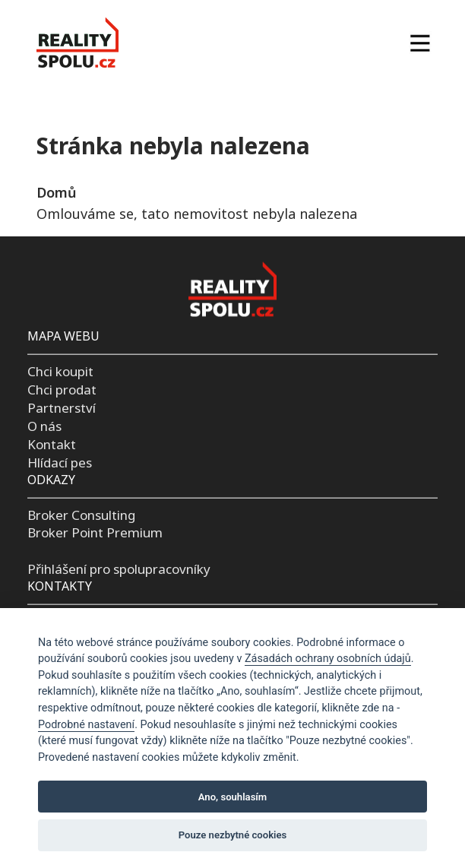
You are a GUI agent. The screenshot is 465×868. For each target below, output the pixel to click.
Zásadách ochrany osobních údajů (328, 659)
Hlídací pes (60, 462)
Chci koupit (60, 371)
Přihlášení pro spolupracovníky (119, 569)
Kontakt (52, 444)
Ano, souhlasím (233, 797)
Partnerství (62, 408)
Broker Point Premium (95, 532)
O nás (44, 426)
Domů (56, 192)
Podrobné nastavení (86, 725)
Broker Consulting (81, 514)
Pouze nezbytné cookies (233, 835)
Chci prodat (62, 390)
